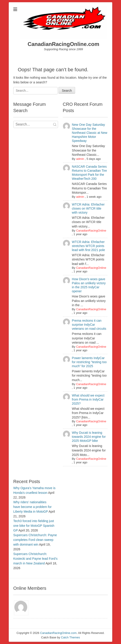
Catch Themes (70, 637)
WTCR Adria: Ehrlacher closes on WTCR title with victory (88, 208)
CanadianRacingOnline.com (64, 44)
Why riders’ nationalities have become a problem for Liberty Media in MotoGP (32, 507)
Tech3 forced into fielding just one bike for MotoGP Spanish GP (34, 526)
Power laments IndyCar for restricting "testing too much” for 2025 (89, 362)
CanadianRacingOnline (91, 231)
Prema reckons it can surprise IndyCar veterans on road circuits (89, 325)
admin (80, 159)
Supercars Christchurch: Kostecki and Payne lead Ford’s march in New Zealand (35, 559)
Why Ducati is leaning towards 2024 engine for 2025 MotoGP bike (89, 437)
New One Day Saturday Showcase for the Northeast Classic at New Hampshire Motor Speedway (90, 133)
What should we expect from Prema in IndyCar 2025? (88, 399)
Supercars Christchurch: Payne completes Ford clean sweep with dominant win (35, 540)
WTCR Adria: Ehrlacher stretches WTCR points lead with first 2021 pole (89, 246)
